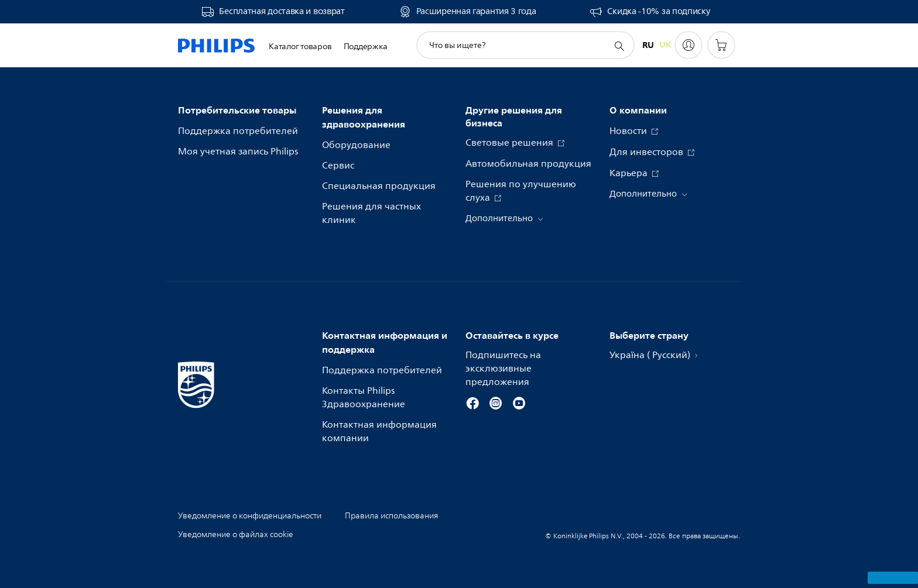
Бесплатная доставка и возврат (282, 12)
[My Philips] (688, 45)
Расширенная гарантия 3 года (476, 12)
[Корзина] (721, 45)
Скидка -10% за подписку (658, 12)
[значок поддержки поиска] (619, 46)
